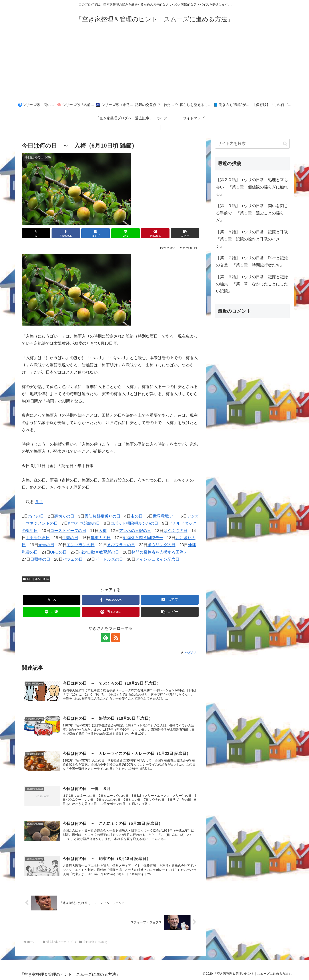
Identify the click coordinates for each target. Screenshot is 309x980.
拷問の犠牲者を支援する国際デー (161, 552)
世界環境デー (165, 516)
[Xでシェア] (36, 233)
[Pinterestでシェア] (155, 233)
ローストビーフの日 (68, 531)
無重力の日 (101, 538)
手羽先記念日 (38, 538)
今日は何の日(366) (36, 579)
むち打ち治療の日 (84, 523)
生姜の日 (70, 538)
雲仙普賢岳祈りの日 (102, 516)
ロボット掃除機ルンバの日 (134, 523)
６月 (39, 502)
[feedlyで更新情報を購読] (106, 638)
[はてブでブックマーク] (96, 233)
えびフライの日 (121, 545)
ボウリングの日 (161, 545)
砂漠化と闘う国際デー (143, 538)
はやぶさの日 (175, 531)
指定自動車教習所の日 (99, 552)
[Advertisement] (155, 65)
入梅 (103, 531)
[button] (185, 233)
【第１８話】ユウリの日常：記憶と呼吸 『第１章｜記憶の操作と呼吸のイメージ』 (253, 239)
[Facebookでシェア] (66, 233)
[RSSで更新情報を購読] (116, 638)
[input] (252, 144)
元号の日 (46, 545)
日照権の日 (40, 559)
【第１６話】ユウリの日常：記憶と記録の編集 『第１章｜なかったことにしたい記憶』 (252, 284)
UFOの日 (58, 552)
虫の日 (137, 516)
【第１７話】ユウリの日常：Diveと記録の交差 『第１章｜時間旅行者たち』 (252, 262)
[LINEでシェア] (126, 233)
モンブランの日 (81, 545)
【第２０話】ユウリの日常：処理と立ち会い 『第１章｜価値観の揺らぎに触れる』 (252, 187)
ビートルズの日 (109, 559)
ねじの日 (36, 516)
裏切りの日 (64, 516)
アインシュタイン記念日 (157, 559)
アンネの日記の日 (135, 531)
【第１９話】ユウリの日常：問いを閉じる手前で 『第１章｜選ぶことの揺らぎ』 (252, 213)
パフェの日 (73, 559)
